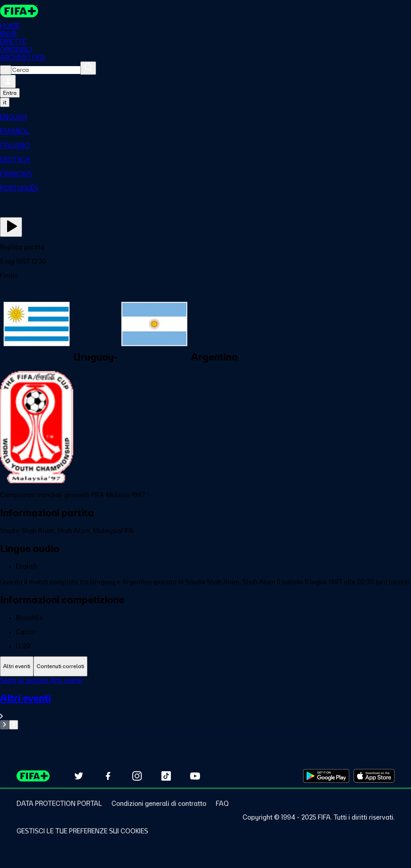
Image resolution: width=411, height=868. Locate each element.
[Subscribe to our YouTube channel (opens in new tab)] (195, 776)
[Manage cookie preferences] (82, 831)
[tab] (17, 666)
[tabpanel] (205, 703)
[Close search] (6, 70)
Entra (10, 93)
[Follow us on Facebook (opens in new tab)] (108, 776)
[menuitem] (205, 117)
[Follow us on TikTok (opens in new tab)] (166, 776)
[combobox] (46, 70)
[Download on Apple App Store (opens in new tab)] (374, 776)
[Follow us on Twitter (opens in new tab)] (79, 776)
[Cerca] (88, 68)
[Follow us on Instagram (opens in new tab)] (137, 776)
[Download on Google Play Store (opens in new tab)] (326, 776)
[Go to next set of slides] (14, 725)
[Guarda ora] (11, 227)
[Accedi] (8, 81)
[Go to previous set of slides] (5, 725)
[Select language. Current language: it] (5, 102)
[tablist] (205, 666)
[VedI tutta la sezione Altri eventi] (205, 706)
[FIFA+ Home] (19, 11)
